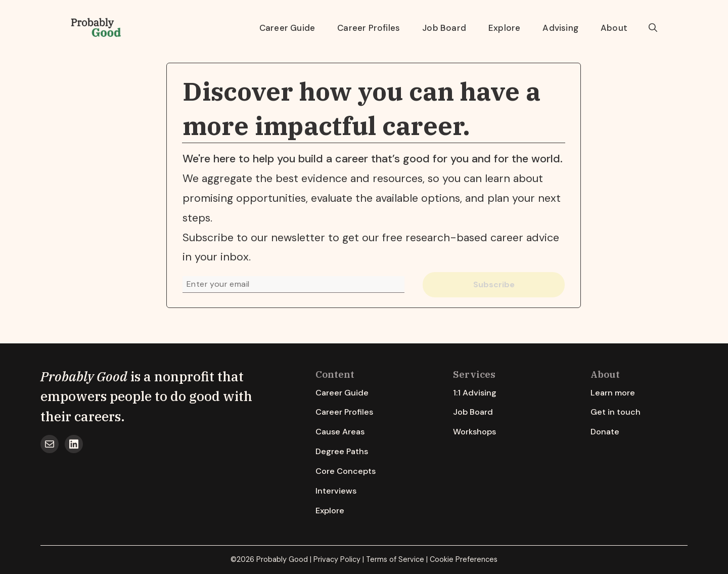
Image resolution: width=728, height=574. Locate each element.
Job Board (444, 28)
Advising (560, 28)
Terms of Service (395, 559)
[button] (653, 28)
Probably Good (84, 376)
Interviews (336, 491)
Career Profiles (369, 28)
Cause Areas (340, 432)
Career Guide (287, 28)
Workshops (474, 432)
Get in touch (616, 412)
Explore (504, 28)
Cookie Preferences (464, 559)
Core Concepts (346, 471)
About (614, 28)
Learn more (613, 393)
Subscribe (494, 284)
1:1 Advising (475, 393)
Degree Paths (342, 451)
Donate (605, 432)
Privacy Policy (337, 559)
